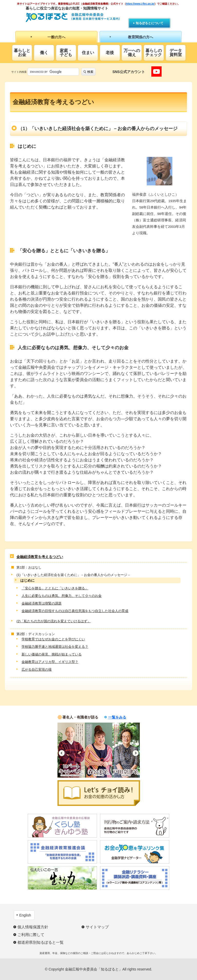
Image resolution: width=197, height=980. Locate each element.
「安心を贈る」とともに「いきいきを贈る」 (55, 588)
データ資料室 (176, 53)
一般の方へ (56, 37)
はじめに (27, 580)
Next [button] (136, 753)
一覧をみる (117, 717)
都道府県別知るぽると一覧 (41, 942)
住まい (88, 53)
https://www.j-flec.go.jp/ (140, 4)
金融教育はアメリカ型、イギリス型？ (50, 662)
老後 (110, 53)
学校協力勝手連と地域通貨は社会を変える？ (55, 647)
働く (44, 53)
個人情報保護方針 (33, 927)
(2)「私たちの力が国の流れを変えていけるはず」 (53, 621)
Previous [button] (62, 753)
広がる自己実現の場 (37, 669)
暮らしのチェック (154, 53)
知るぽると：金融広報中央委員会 (73, 17)
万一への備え (132, 53)
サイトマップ (97, 927)
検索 (90, 72)
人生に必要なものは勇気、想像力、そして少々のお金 (62, 596)
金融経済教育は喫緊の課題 (42, 603)
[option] (71, 750)
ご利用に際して (31, 935)
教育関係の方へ (141, 37)
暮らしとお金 (22, 53)
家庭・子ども (66, 53)
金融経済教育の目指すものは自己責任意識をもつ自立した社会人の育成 (75, 611)
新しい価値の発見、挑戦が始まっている (52, 654)
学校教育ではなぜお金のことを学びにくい (53, 639)
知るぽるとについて (150, 23)
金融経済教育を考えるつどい (40, 557)
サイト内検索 (19, 72)
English (25, 915)
